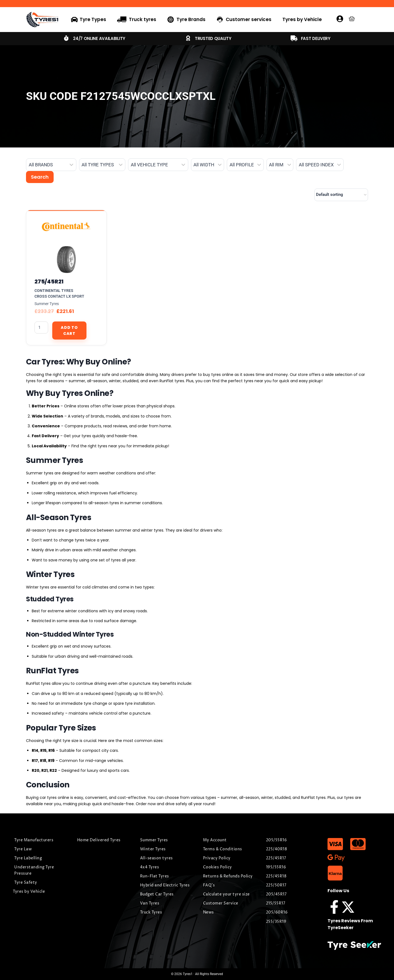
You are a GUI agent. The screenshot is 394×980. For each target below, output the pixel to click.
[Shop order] (341, 195)
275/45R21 (49, 282)
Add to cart (69, 330)
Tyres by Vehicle (302, 19)
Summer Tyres (47, 304)
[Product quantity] (41, 327)
